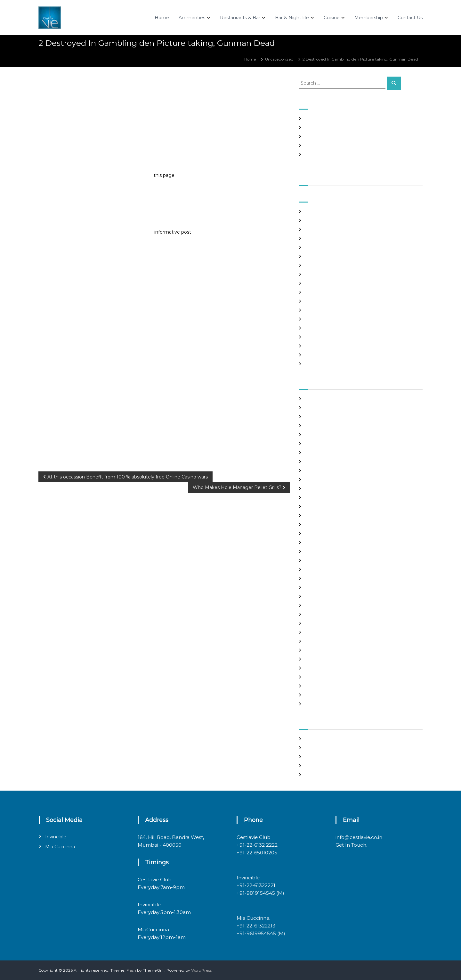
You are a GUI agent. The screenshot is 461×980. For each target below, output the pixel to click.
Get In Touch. (351, 845)
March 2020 (317, 364)
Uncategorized (279, 59)
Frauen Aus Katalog (324, 524)
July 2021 (314, 229)
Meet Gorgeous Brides (327, 614)
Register (313, 739)
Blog (309, 426)
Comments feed (321, 766)
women (313, 704)
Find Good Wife (320, 489)
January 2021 (318, 283)
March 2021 (316, 265)
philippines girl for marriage (332, 641)
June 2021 (315, 238)
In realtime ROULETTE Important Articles (344, 136)
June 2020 (315, 346)
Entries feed (317, 757)
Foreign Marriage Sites (327, 507)
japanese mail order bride (330, 551)
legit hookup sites (322, 569)
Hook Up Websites (322, 533)
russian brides (318, 650)
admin (88, 86)
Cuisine (332, 18)
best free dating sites (325, 408)
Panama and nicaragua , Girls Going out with (348, 127)
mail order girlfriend (324, 605)
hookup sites (317, 542)
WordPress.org (319, 775)
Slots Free (314, 145)
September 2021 (321, 211)
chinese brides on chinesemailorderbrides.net (349, 453)
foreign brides (318, 498)
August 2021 (317, 220)
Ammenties (192, 18)
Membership (369, 18)
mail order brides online (328, 596)
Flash (131, 970)
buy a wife (315, 444)
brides (311, 435)
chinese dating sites (324, 462)
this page (164, 175)
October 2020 (319, 310)
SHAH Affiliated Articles (327, 118)
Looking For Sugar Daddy (329, 578)
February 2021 (319, 274)
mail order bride (321, 587)
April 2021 (314, 256)
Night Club (315, 623)
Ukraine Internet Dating (328, 686)
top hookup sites (321, 677)
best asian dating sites (326, 399)
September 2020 (322, 319)
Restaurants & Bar (240, 18)
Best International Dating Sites (334, 417)
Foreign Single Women (327, 515)
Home (162, 18)
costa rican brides (321, 471)
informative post (173, 232)
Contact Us (410, 18)
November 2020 (321, 301)
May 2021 (314, 247)
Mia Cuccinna (60, 847)
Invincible (56, 837)
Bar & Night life (292, 18)
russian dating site (322, 659)
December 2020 (321, 292)
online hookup (319, 632)
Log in (311, 748)
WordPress (201, 970)
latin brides (316, 560)
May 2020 (315, 355)
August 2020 (318, 328)
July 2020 (315, 337)
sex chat (313, 668)
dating (311, 480)
